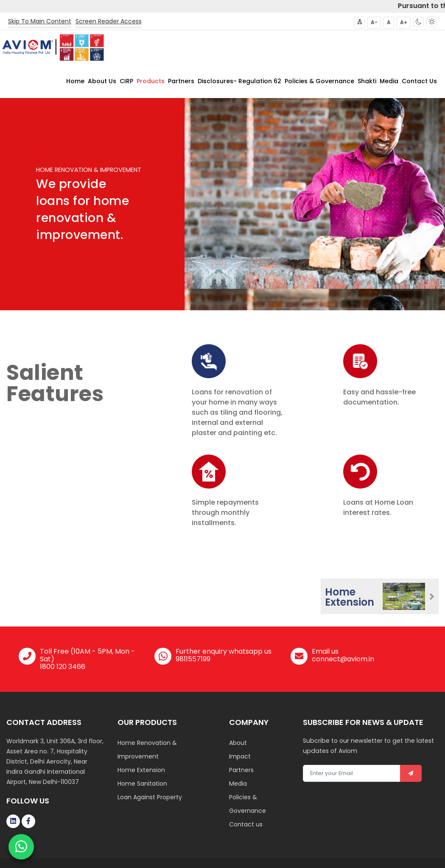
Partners (181, 81)
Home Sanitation (142, 783)
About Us (102, 81)
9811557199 (193, 659)
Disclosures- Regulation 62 (239, 81)
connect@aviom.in (343, 659)
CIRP (126, 81)
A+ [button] (404, 22)
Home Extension (141, 770)
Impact (240, 756)
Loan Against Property (150, 797)
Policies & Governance (319, 81)
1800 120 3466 (63, 666)
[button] (418, 22)
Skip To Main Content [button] (40, 21)
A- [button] (374, 22)
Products (151, 81)
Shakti (367, 81)
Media (389, 81)
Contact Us (419, 81)
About (238, 742)
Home (75, 81)
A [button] (389, 22)
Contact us (246, 824)
